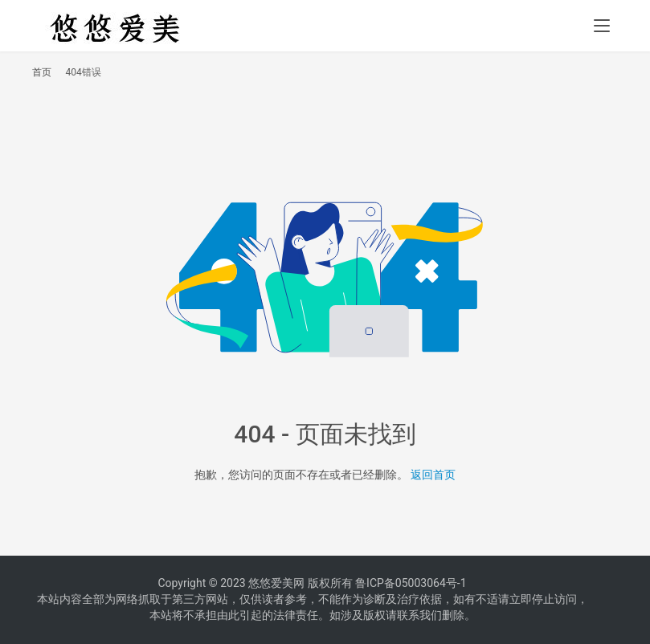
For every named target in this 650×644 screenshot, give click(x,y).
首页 (42, 72)
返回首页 (433, 475)
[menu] (602, 26)
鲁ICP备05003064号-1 (411, 583)
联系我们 (419, 615)
